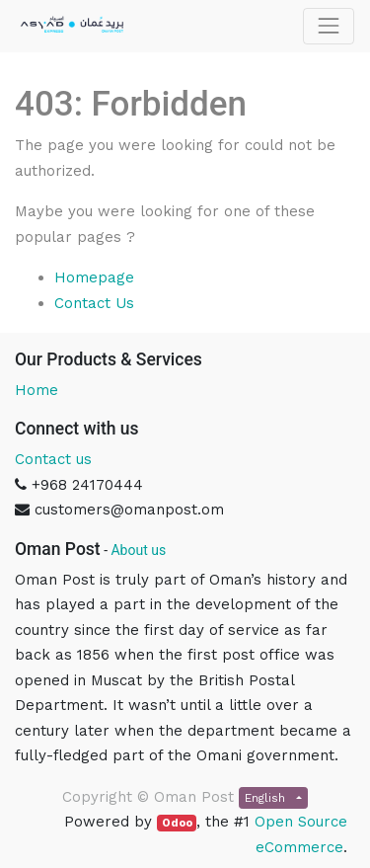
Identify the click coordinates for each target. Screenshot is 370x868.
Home (37, 390)
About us (138, 550)
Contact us (53, 459)
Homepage (94, 277)
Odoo (177, 823)
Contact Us (94, 303)
